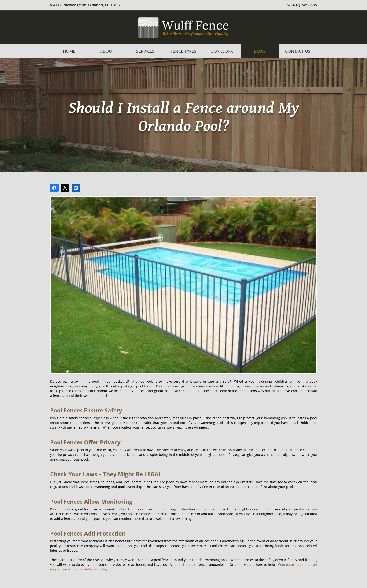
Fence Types (183, 51)
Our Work (222, 51)
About (107, 51)
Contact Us (298, 51)
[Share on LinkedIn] (76, 188)
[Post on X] (65, 188)
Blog (260, 51)
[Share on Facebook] (54, 188)
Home (69, 51)
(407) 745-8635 (302, 5)
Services (145, 51)
